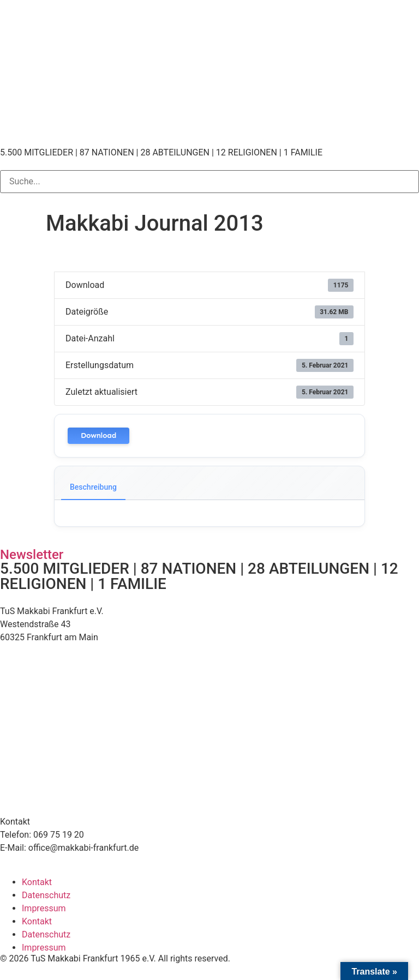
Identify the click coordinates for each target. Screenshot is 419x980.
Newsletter (32, 555)
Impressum (44, 908)
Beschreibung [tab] (93, 487)
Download (98, 435)
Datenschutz (46, 895)
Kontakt (37, 882)
